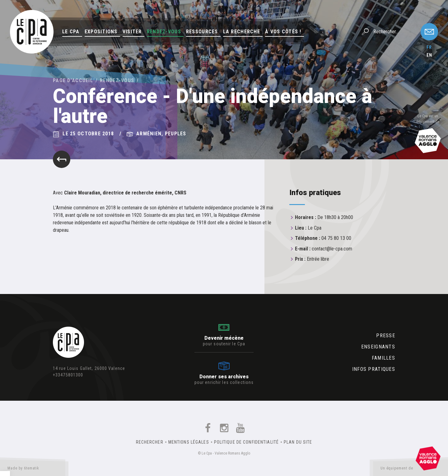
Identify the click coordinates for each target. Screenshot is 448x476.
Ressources (202, 32)
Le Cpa (71, 32)
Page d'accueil (73, 80)
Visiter (132, 32)
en (429, 55)
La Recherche (242, 32)
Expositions (101, 32)
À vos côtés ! (283, 32)
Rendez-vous (164, 32)
